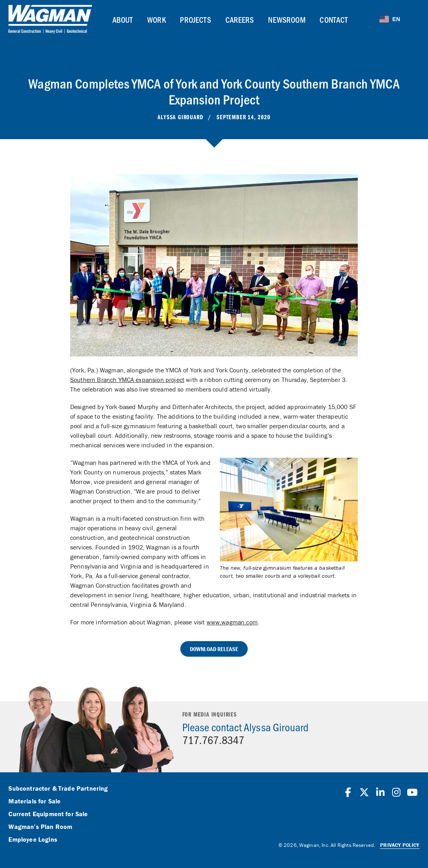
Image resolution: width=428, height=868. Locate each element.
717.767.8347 (213, 740)
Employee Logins (33, 840)
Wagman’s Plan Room (40, 827)
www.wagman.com (232, 622)
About (123, 20)
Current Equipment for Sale (48, 814)
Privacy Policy (400, 845)
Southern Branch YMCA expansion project (127, 380)
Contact (334, 20)
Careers (240, 20)
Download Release (214, 649)
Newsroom (287, 20)
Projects (195, 20)
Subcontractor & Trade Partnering (58, 789)
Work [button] (157, 20)
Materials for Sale (35, 801)
